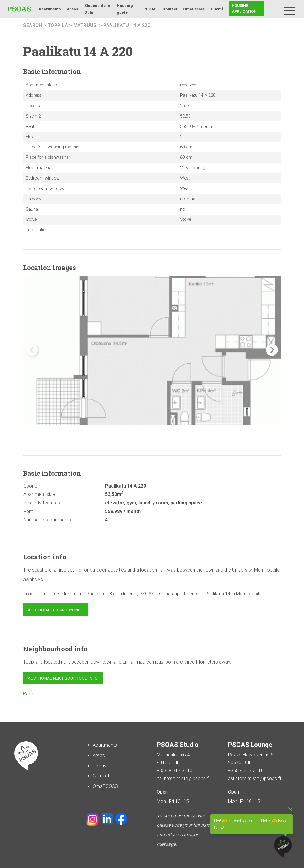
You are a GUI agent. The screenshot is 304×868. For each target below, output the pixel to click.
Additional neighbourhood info (63, 678)
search (33, 25)
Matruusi (86, 25)
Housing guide (125, 9)
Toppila (58, 25)
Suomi (217, 9)
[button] (272, 350)
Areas (73, 9)
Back (28, 694)
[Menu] (290, 11)
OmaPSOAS (194, 9)
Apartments (50, 9)
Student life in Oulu (97, 9)
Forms (99, 766)
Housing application (244, 9)
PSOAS (150, 9)
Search (275, 9)
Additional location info (56, 610)
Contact (170, 9)
